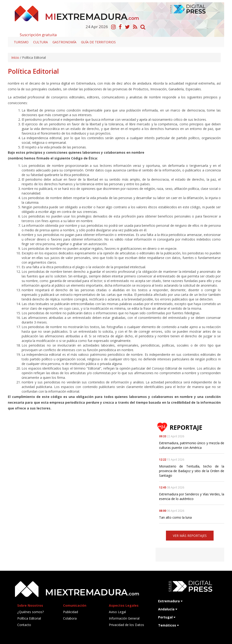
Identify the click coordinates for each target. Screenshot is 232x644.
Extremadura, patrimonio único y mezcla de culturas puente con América (192, 445)
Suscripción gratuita (38, 35)
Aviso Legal (117, 612)
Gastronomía (64, 42)
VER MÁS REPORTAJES (190, 536)
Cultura (41, 42)
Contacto (24, 625)
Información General (124, 618)
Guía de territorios (98, 42)
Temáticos (168, 625)
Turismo (21, 42)
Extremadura (170, 601)
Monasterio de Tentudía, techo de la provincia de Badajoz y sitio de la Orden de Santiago (192, 471)
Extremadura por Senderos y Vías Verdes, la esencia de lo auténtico (192, 496)
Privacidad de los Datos (126, 625)
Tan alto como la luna (175, 517)
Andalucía (168, 609)
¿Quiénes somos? (30, 612)
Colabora (70, 618)
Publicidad (71, 612)
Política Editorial (29, 618)
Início (15, 57)
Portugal (167, 617)
